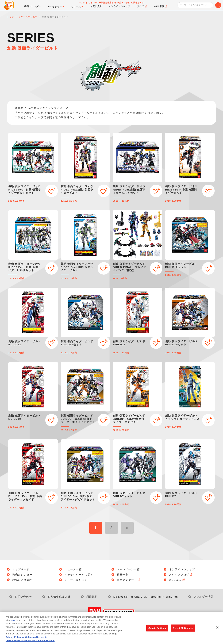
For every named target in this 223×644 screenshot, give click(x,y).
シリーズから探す (76, 580)
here (13, 625)
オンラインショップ (182, 569)
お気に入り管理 (22, 580)
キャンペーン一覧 (128, 569)
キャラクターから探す (79, 575)
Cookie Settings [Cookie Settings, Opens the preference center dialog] (157, 633)
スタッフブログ (181, 575)
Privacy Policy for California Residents (26, 642)
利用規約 (92, 597)
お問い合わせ (23, 597)
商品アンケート (129, 580)
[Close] (217, 632)
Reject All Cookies (183, 633)
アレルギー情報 (204, 597)
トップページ (21, 569)
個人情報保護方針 (59, 597)
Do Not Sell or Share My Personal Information (146, 597)
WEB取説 (177, 580)
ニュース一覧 (73, 569)
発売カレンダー (22, 575)
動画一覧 (122, 575)
